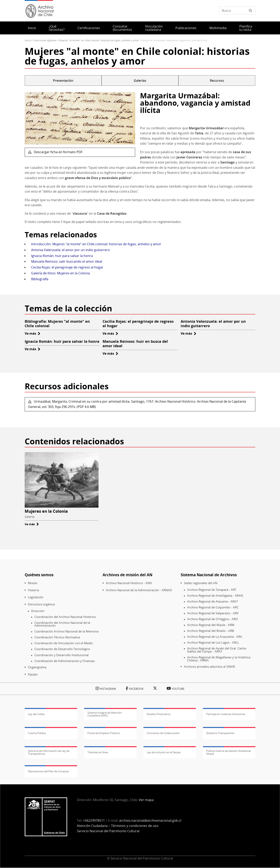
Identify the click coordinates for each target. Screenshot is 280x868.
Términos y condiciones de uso (135, 826)
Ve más (32, 333)
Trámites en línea (98, 752)
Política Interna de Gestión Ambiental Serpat (229, 752)
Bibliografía (40, 279)
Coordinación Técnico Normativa (57, 637)
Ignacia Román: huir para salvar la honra (62, 256)
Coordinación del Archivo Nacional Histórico (65, 617)
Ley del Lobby (36, 714)
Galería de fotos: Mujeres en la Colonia (60, 273)
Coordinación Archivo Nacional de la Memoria (66, 631)
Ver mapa (146, 800)
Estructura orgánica (41, 604)
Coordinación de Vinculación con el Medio (64, 643)
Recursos (217, 81)
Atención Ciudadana (92, 826)
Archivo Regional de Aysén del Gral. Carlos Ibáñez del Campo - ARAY (217, 650)
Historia (33, 590)
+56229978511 (94, 820)
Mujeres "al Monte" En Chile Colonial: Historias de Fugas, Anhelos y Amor (99, 40)
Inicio (32, 28)
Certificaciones (89, 28)
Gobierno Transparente (220, 733)
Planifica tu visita (246, 28)
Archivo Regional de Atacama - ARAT (213, 601)
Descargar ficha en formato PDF (58, 152)
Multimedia (218, 28)
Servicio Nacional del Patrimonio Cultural (108, 831)
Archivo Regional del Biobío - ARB (211, 631)
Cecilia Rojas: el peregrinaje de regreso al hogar (67, 267)
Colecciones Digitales (45, 40)
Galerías (140, 81)
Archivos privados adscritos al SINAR (209, 667)
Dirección (38, 611)
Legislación (36, 597)
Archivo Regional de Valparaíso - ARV (213, 613)
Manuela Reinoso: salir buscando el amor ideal (67, 261)
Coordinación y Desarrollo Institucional (62, 655)
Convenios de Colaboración (163, 733)
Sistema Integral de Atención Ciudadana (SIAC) (105, 714)
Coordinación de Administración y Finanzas (65, 661)
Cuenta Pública (37, 733)
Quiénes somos (39, 575)
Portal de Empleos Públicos (104, 733)
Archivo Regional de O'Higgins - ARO (213, 619)
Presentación (63, 81)
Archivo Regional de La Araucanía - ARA (215, 637)
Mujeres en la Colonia (46, 511)
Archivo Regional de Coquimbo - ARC (213, 607)
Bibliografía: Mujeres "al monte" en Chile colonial (57, 324)
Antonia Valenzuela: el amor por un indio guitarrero (71, 250)
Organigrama (37, 667)
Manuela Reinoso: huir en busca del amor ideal (135, 344)
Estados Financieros (159, 714)
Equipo (33, 674)
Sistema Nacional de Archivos (209, 575)
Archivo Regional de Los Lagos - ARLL (213, 643)
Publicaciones (186, 28)
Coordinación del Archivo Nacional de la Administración (62, 624)
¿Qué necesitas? (57, 28)
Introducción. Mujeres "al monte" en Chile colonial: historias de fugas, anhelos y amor (96, 244)
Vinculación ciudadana (154, 28)
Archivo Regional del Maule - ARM (211, 625)
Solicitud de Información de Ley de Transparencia (49, 752)
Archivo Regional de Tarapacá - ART (212, 590)
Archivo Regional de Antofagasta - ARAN (215, 596)
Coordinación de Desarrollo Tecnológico (62, 649)
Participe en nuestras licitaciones (226, 714)
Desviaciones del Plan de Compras (48, 771)
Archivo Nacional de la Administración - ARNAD (139, 590)
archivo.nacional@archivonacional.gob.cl (150, 820)
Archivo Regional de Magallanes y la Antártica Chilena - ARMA (219, 659)
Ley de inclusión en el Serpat (164, 752)
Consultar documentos (122, 28)
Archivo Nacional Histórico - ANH (129, 583)
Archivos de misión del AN (127, 575)
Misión (33, 583)
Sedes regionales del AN (201, 583)
